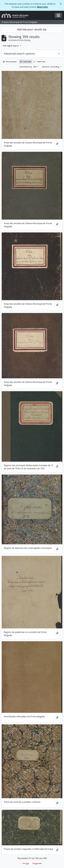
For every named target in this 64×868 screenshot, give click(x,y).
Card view (26, 62)
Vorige (26, 863)
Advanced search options (19, 54)
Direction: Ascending (51, 67)
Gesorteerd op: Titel (28, 67)
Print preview (10, 62)
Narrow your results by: (32, 29)
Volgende (37, 863)
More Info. (43, 7)
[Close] (61, 4)
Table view (39, 62)
